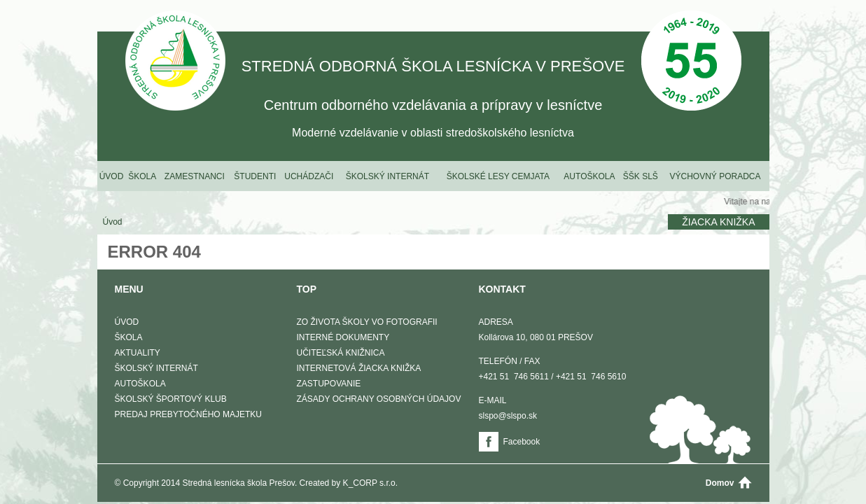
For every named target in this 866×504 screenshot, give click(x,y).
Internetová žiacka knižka (359, 368)
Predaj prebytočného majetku (188, 414)
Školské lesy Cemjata (498, 176)
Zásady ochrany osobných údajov (379, 399)
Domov (720, 483)
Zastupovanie (329, 384)
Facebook (522, 442)
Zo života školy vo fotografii (367, 322)
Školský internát (387, 176)
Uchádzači (309, 176)
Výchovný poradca (715, 176)
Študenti (255, 176)
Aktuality (138, 353)
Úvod (112, 176)
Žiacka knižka (718, 222)
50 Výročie (691, 62)
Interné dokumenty (343, 337)
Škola (142, 176)
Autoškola (589, 176)
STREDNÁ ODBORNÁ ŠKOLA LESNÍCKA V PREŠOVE (175, 62)
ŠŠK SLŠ (641, 176)
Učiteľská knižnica (341, 353)
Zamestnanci (195, 176)
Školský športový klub (171, 399)
